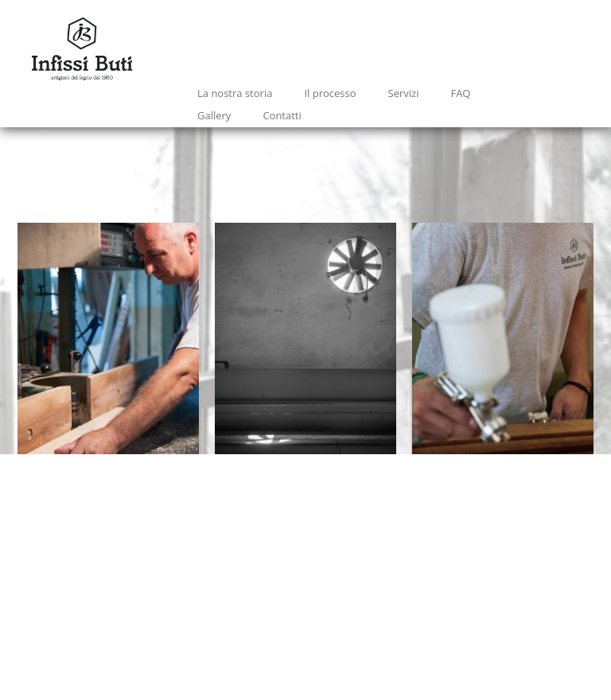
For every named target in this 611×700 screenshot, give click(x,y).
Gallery (214, 115)
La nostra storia (235, 93)
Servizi (404, 93)
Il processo (330, 93)
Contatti (282, 115)
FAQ (460, 93)
